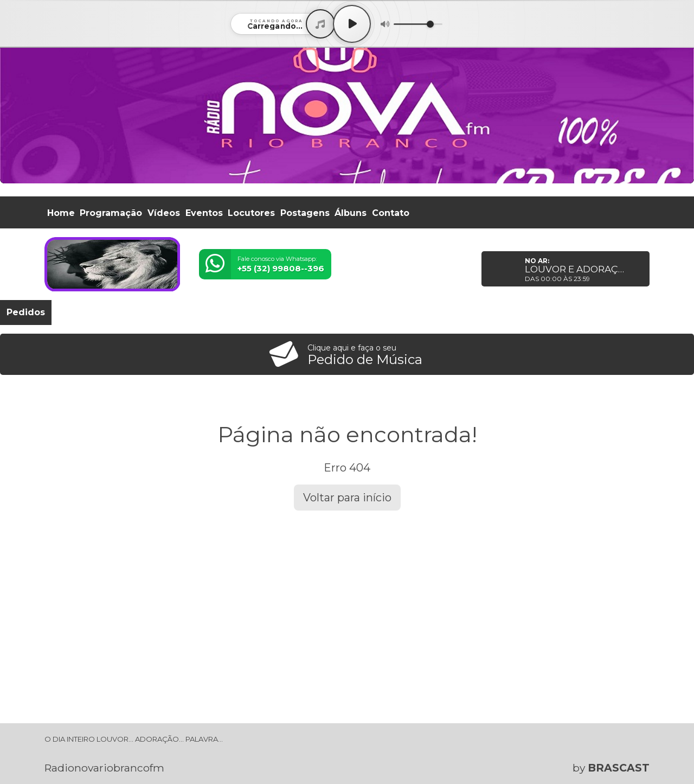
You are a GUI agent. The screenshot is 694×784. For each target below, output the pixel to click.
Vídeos (164, 213)
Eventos (204, 213)
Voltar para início (347, 498)
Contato (391, 213)
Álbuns (351, 213)
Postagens (305, 213)
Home (61, 213)
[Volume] (418, 24)
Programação (111, 213)
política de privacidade (430, 758)
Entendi (652, 749)
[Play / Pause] (352, 24)
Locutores (251, 213)
